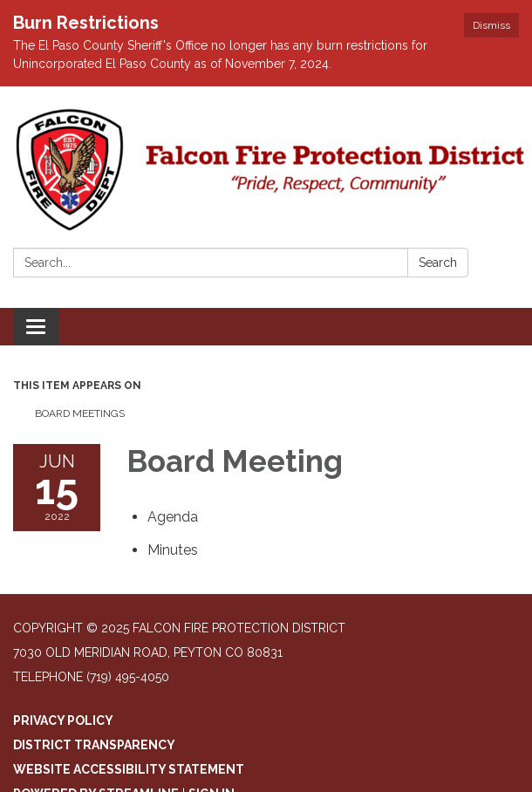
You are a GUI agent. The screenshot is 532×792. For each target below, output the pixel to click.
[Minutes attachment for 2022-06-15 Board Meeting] (173, 550)
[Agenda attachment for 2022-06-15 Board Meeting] (173, 517)
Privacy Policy (63, 720)
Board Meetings (80, 413)
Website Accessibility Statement (129, 769)
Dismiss (491, 25)
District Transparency (94, 745)
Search (438, 263)
